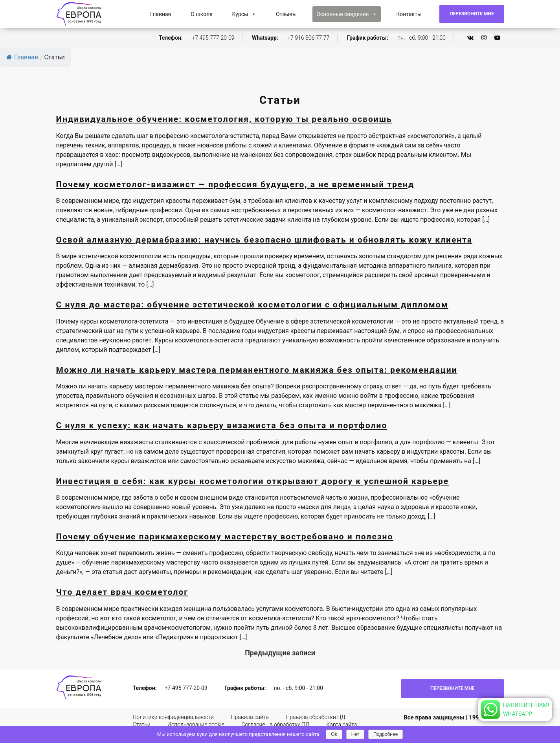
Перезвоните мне (472, 14)
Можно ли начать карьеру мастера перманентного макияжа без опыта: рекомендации (257, 370)
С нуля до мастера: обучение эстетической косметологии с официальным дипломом (252, 305)
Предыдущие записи (280, 653)
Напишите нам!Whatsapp (526, 710)
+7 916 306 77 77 (308, 38)
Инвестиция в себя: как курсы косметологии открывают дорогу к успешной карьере (253, 481)
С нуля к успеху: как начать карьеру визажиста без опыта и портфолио (222, 425)
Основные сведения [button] (346, 14)
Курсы (244, 14)
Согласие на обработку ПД (275, 725)
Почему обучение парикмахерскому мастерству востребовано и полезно (225, 537)
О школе (201, 14)
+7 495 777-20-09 (213, 38)
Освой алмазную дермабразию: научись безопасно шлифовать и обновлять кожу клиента (264, 240)
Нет (355, 734)
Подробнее (386, 734)
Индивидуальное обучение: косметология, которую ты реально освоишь (224, 119)
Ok (334, 734)
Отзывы (286, 14)
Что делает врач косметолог (122, 592)
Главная (161, 14)
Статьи (142, 725)
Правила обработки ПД (315, 717)
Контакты (409, 14)
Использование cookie (196, 725)
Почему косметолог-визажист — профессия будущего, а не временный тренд (235, 184)
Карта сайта (342, 725)
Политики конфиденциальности (174, 717)
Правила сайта (250, 717)
